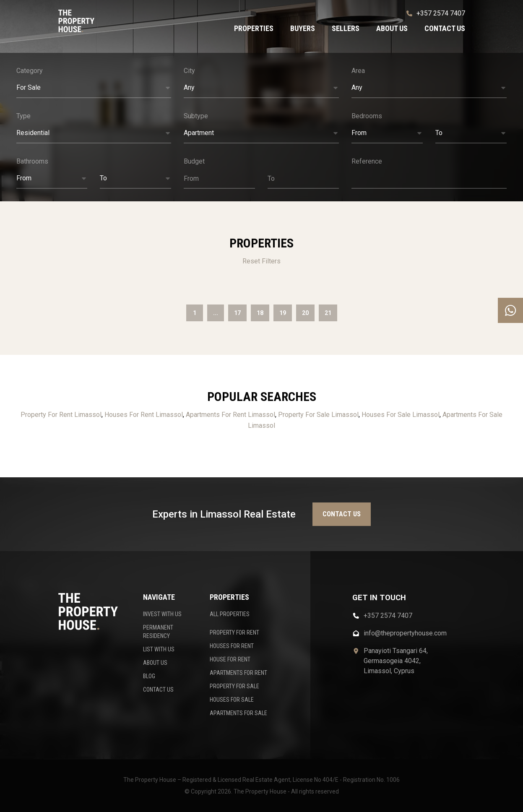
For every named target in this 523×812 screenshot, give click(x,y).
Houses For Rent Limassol (144, 415)
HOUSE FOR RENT (230, 659)
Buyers (303, 28)
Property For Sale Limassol (318, 415)
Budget (194, 161)
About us (392, 28)
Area (358, 71)
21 (328, 313)
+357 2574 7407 (436, 13)
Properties (254, 28)
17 (237, 313)
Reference (367, 161)
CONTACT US (158, 690)
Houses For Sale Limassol (401, 415)
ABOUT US (155, 663)
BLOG (149, 676)
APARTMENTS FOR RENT (238, 673)
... (216, 313)
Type (23, 116)
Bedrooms (367, 116)
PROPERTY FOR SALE (234, 686)
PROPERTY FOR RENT (234, 632)
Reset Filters (261, 261)
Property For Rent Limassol (61, 415)
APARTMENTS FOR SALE (238, 713)
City (189, 71)
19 (283, 313)
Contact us (445, 28)
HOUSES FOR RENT (232, 646)
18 (260, 313)
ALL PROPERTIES (230, 614)
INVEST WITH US (162, 614)
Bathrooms (32, 161)
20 (305, 313)
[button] (94, 88)
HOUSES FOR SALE (232, 700)
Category (30, 71)
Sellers (346, 28)
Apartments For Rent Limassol (230, 415)
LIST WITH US (159, 649)
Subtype (196, 116)
